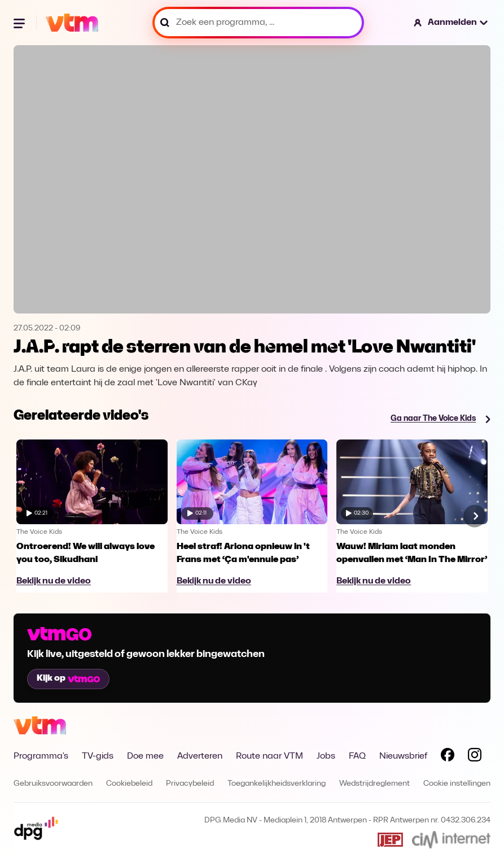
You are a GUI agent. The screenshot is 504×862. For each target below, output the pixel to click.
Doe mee (145, 756)
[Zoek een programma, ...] (258, 23)
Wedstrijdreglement (374, 784)
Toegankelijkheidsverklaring (277, 784)
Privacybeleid (190, 784)
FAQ (357, 756)
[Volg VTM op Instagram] (475, 757)
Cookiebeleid (129, 784)
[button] (451, 23)
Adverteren (200, 756)
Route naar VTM (269, 756)
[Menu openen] (20, 23)
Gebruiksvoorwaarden (53, 784)
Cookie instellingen (457, 784)
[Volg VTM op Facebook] (448, 757)
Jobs (326, 756)
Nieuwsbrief (403, 756)
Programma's (41, 756)
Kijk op (68, 678)
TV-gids (98, 756)
